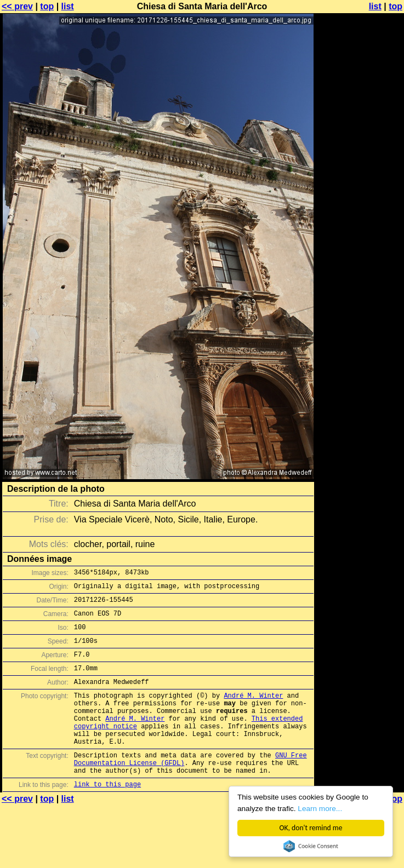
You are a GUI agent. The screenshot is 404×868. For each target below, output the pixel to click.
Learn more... (320, 809)
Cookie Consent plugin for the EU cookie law (311, 846)
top (47, 6)
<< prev (17, 6)
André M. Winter (253, 712)
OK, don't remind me (311, 828)
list (68, 6)
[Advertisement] (360, 141)
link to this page (107, 817)
